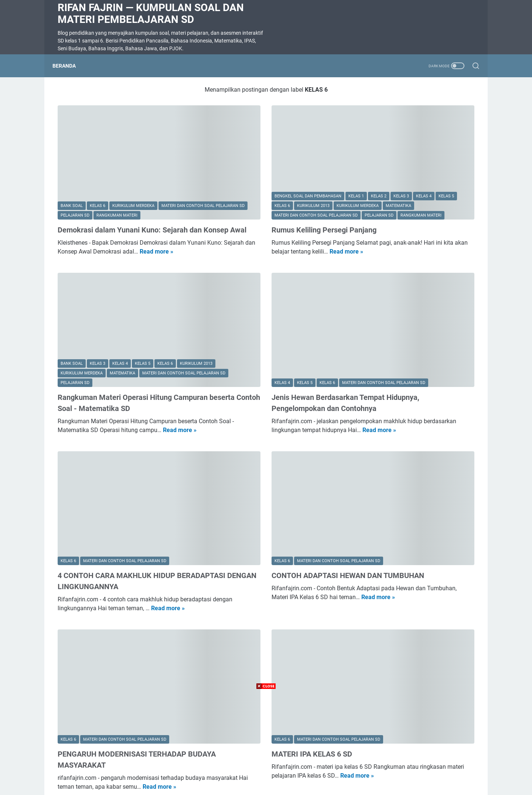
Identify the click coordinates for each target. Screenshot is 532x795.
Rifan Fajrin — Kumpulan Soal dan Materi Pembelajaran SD (151, 13)
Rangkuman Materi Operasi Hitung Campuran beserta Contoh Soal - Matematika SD (115, 356)
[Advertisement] (266, 743)
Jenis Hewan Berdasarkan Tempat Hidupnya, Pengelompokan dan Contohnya (259, 356)
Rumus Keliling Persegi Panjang (255, 196)
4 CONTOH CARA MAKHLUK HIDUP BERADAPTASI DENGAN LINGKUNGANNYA (116, 516)
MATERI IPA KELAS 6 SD (243, 665)
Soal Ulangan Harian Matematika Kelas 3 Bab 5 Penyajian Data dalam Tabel (417, 242)
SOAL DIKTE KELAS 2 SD (402, 410)
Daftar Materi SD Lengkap (424, 114)
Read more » (91, 238)
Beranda (69, 66)
